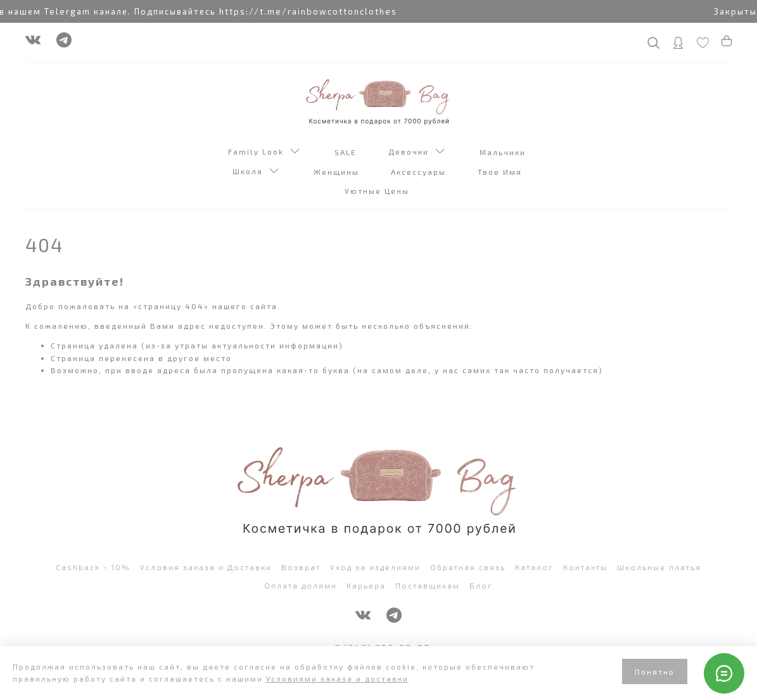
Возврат (301, 567)
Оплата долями (301, 585)
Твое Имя (501, 172)
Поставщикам (428, 585)
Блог (481, 585)
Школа (256, 172)
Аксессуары (420, 172)
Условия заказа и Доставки (206, 567)
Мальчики (504, 152)
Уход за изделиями (375, 567)
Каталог (534, 567)
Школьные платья (659, 567)
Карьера (366, 585)
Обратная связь (468, 567)
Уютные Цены (378, 191)
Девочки (417, 153)
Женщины (338, 172)
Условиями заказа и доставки (337, 678)
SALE (347, 152)
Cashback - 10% (93, 567)
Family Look (264, 153)
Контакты (585, 567)
